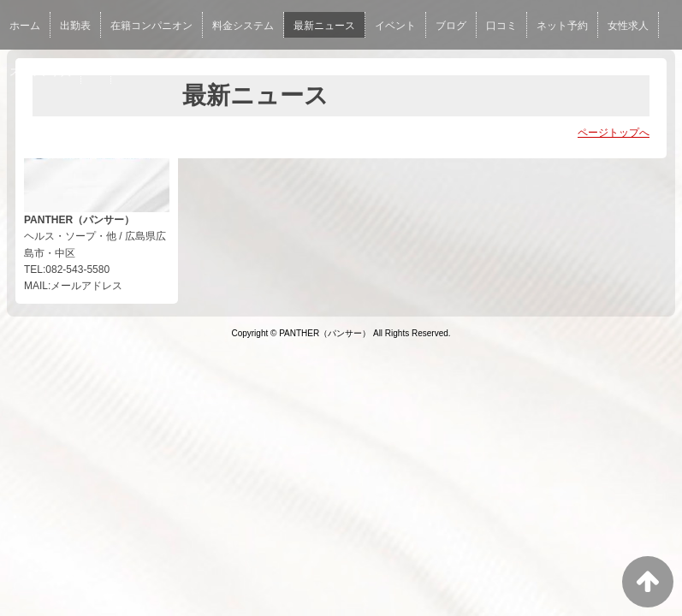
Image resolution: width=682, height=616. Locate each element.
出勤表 (75, 26)
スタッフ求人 (40, 72)
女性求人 (628, 26)
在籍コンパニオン (151, 26)
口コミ (501, 26)
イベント (395, 26)
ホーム (25, 26)
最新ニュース (324, 26)
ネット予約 (562, 26)
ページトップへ (614, 133)
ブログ (451, 26)
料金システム (243, 26)
